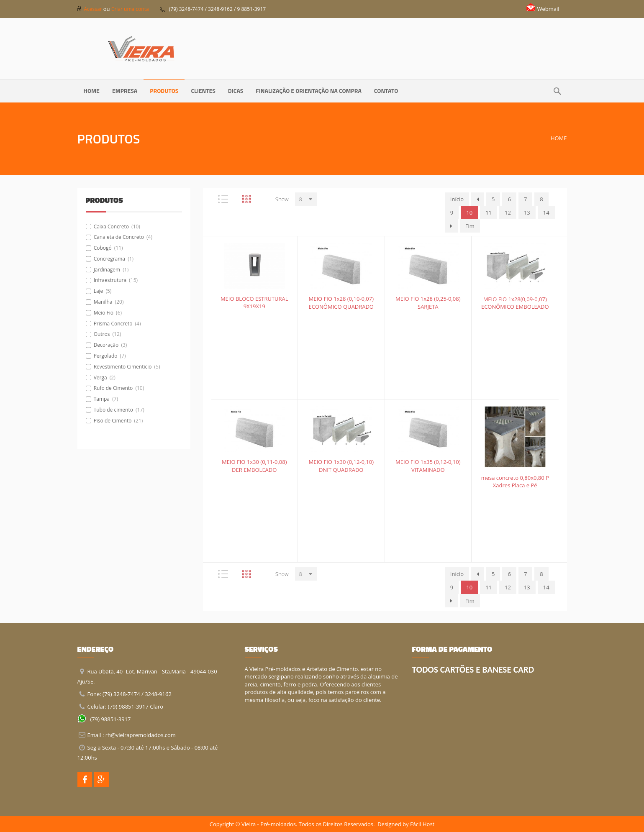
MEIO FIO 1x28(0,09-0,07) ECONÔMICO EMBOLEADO (515, 303)
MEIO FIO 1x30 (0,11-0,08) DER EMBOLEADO (254, 466)
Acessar (94, 9)
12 (508, 212)
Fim (470, 226)
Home (559, 138)
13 (527, 212)
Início (457, 199)
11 (489, 212)
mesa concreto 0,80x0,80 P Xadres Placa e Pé (515, 482)
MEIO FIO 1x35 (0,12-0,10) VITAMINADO (428, 466)
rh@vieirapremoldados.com (141, 735)
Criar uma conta (130, 9)
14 (546, 212)
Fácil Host (422, 824)
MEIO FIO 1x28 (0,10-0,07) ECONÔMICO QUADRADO (341, 303)
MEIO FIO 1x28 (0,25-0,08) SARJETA (428, 303)
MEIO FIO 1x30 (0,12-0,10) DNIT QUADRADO (341, 466)
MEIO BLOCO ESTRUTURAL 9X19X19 (254, 303)
